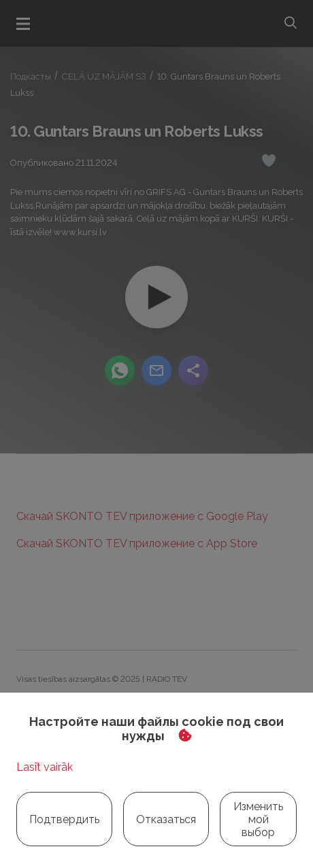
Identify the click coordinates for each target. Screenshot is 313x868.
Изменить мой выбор (258, 819)
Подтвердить (64, 819)
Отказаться (166, 819)
